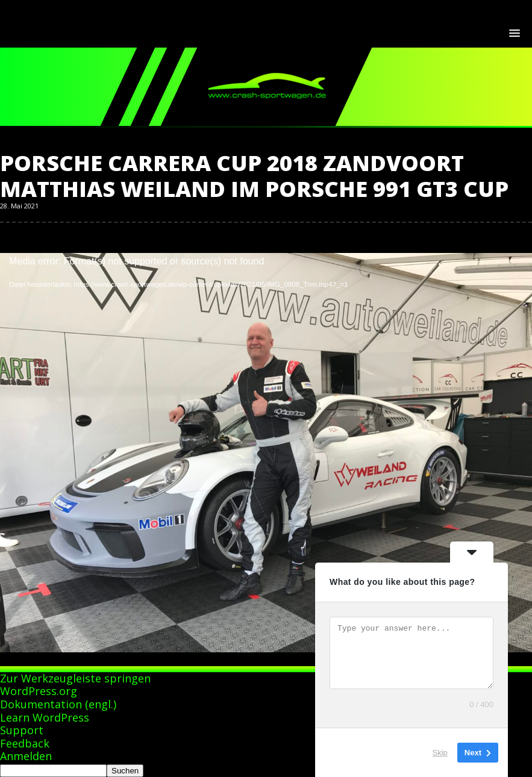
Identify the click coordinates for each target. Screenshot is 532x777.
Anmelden (26, 756)
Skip (440, 753)
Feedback (25, 743)
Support (22, 730)
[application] (266, 403)
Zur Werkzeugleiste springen (75, 678)
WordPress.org (39, 691)
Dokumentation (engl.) (58, 704)
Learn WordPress (45, 717)
